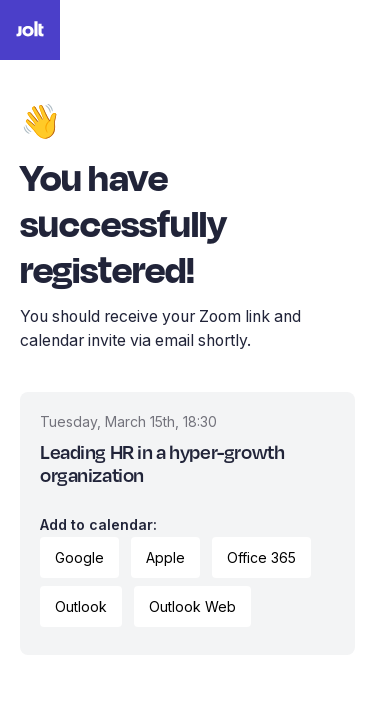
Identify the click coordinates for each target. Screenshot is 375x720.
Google (79, 557)
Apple (165, 557)
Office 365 (261, 557)
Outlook (81, 606)
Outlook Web (192, 606)
